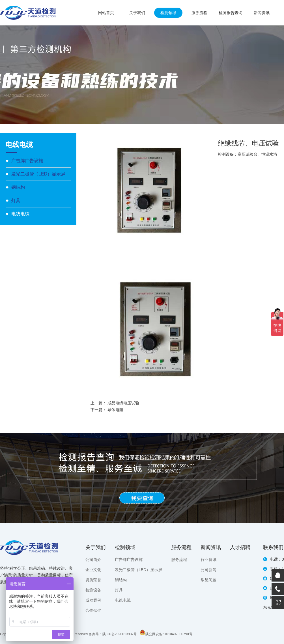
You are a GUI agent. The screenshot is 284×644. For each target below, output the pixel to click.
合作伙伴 (93, 610)
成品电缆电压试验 (123, 403)
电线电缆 (20, 214)
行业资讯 (208, 560)
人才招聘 (240, 547)
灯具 (16, 200)
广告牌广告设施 (27, 161)
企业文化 (93, 570)
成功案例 (93, 600)
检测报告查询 (231, 13)
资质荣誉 (93, 580)
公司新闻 (208, 570)
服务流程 (199, 13)
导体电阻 (115, 410)
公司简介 (93, 560)
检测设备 (93, 590)
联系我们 (273, 547)
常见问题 (208, 580)
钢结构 (18, 187)
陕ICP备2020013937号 (120, 634)
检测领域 (168, 13)
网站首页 (106, 13)
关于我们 (137, 13)
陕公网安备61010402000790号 (169, 634)
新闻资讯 (262, 13)
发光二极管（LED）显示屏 (38, 174)
